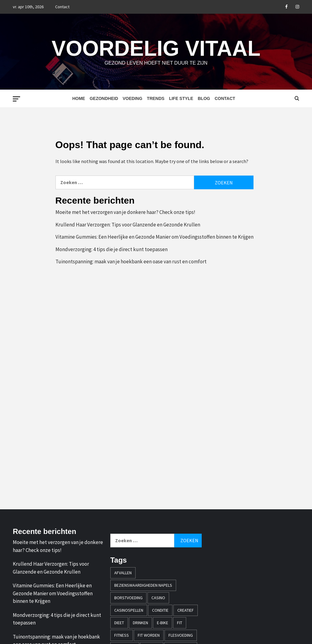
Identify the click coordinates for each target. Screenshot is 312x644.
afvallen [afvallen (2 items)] (123, 573)
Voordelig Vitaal (156, 48)
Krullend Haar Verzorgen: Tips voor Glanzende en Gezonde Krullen (128, 225)
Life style (181, 98)
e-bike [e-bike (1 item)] (163, 623)
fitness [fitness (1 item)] (122, 635)
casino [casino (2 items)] (158, 598)
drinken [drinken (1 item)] (140, 623)
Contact (62, 7)
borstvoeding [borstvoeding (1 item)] (128, 598)
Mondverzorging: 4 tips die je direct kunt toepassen (112, 249)
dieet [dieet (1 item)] (119, 623)
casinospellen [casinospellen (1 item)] (129, 610)
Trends (156, 98)
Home (79, 98)
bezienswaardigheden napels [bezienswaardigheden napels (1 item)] (143, 585)
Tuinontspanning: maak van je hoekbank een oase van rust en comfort (131, 262)
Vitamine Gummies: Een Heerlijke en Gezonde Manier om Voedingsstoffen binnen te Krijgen (154, 237)
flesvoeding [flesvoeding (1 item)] (181, 635)
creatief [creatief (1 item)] (186, 610)
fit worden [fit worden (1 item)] (149, 635)
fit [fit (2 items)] (180, 623)
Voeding (133, 98)
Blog (204, 98)
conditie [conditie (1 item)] (160, 610)
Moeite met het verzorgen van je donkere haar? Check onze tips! (125, 212)
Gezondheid (104, 98)
